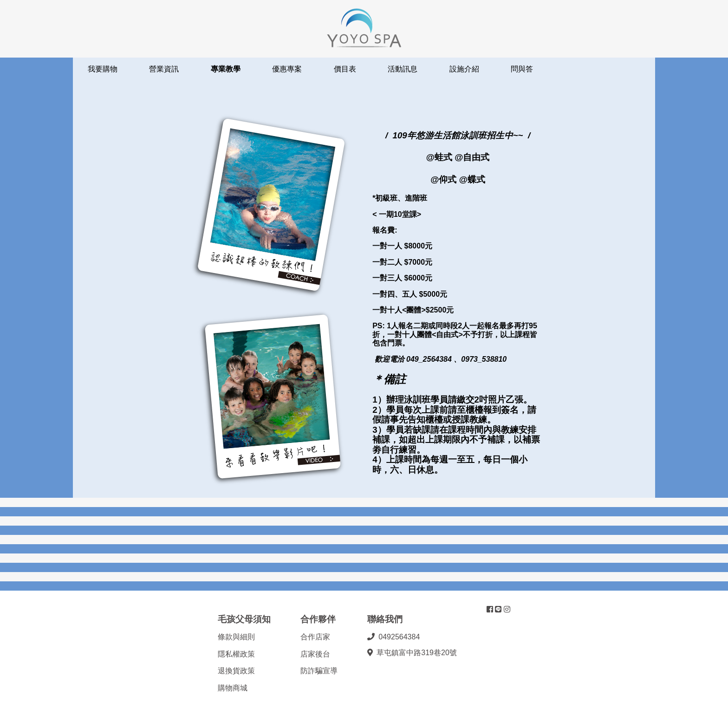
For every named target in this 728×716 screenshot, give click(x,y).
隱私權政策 (236, 654)
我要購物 (103, 69)
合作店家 (315, 637)
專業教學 (226, 69)
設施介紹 (464, 69)
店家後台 (315, 654)
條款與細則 (236, 637)
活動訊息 (403, 69)
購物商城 (233, 688)
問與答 (522, 69)
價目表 (345, 69)
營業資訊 (164, 69)
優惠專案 (287, 69)
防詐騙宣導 (319, 671)
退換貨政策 (236, 671)
